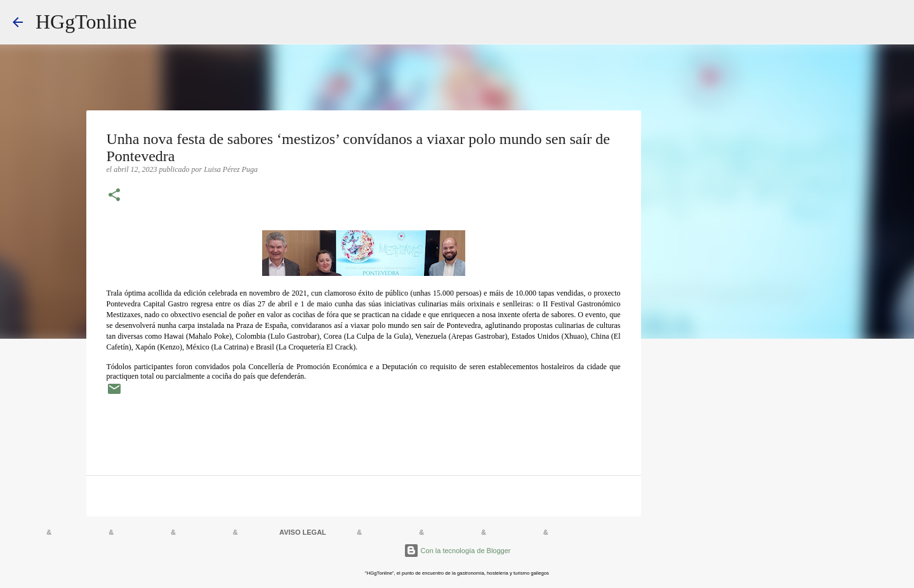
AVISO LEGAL (303, 532)
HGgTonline (86, 22)
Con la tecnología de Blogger (457, 551)
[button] (114, 196)
